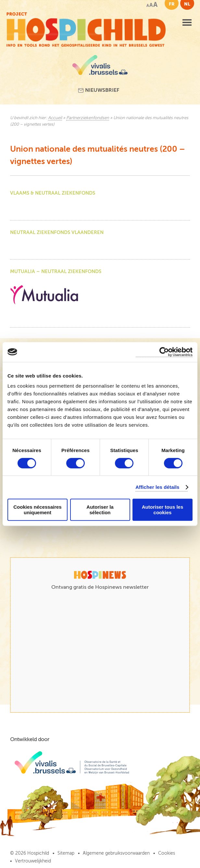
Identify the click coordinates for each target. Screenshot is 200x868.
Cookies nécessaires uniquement (37, 510)
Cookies (167, 853)
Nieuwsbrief (99, 90)
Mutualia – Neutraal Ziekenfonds (56, 271)
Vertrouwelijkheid (33, 861)
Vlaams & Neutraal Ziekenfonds (53, 193)
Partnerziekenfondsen (88, 118)
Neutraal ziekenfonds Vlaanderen (57, 232)
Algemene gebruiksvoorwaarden (116, 853)
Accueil (55, 118)
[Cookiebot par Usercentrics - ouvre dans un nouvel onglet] (164, 352)
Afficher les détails (157, 487)
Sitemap (66, 853)
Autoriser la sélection (100, 510)
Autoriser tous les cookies (163, 510)
